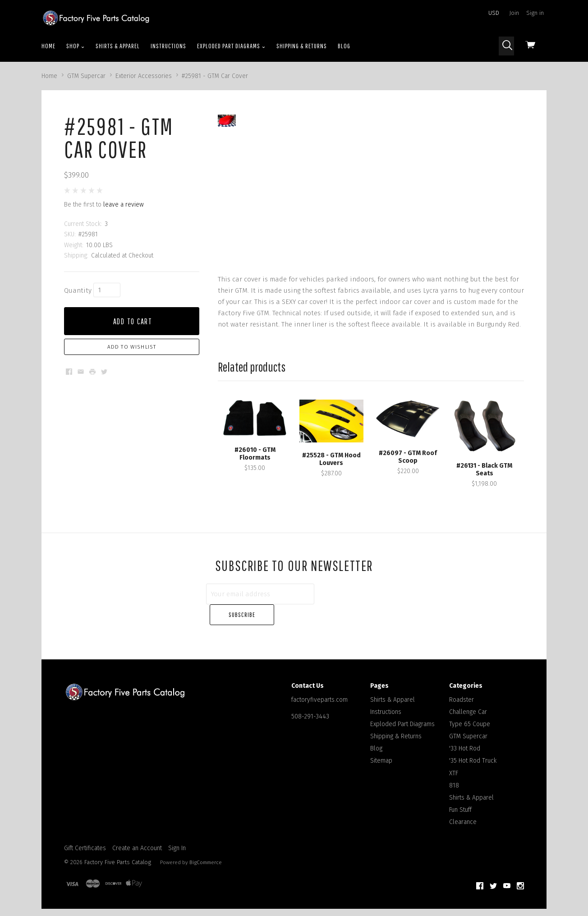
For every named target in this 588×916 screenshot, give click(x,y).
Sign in (535, 13)
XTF (454, 762)
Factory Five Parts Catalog (118, 851)
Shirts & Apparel (118, 46)
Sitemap (381, 750)
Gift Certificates (85, 837)
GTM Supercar (468, 725)
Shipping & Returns (302, 46)
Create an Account (137, 837)
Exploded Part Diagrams (231, 46)
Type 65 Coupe (470, 713)
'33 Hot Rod (465, 738)
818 (454, 774)
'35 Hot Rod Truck (473, 750)
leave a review (124, 205)
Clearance (463, 811)
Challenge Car (468, 701)
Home (48, 46)
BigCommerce (206, 851)
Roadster (462, 688)
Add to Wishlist (132, 347)
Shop (76, 46)
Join (514, 13)
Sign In (177, 837)
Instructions (168, 46)
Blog (344, 46)
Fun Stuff (460, 799)
